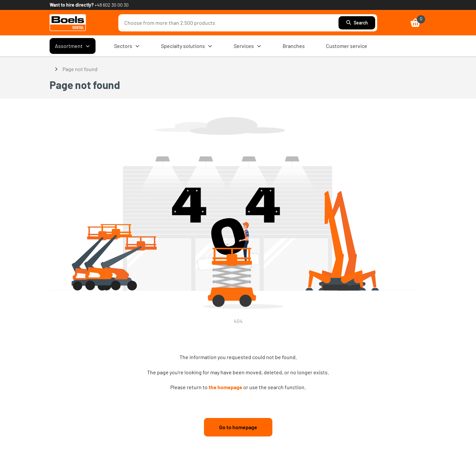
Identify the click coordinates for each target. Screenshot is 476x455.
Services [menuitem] (248, 46)
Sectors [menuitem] (127, 46)
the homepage (225, 387)
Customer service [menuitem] (347, 46)
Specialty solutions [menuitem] (187, 46)
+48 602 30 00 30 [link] (112, 5)
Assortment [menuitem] (73, 46)
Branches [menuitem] (294, 46)
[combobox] (230, 23)
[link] (68, 23)
